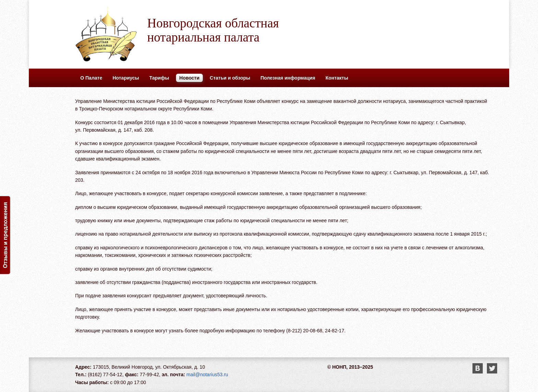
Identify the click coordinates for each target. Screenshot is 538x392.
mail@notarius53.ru (207, 375)
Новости (190, 78)
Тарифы (159, 78)
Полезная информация (288, 78)
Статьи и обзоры (230, 78)
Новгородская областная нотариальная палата (213, 30)
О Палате (91, 78)
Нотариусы (126, 78)
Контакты (337, 78)
